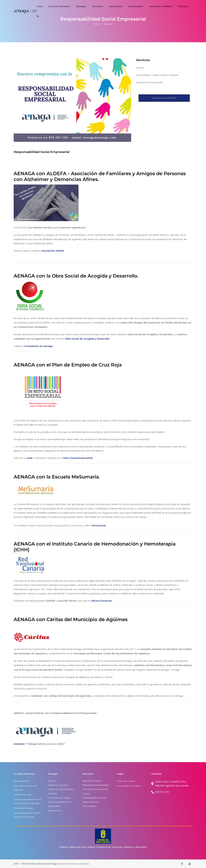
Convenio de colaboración (95, 789)
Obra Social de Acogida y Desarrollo (87, 339)
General (108, 24)
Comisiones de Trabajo (59, 798)
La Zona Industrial (59, 6)
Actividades (135, 6)
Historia (52, 781)
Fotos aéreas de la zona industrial (26, 788)
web (30, 458)
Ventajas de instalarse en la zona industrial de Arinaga (27, 801)
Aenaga (81, 6)
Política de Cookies (126, 781)
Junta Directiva (55, 810)
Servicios (97, 6)
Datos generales (22, 781)
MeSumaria (98, 525)
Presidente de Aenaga (39, 346)
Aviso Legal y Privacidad (129, 786)
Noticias (183, 6)
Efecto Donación (102, 601)
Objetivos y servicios (58, 785)
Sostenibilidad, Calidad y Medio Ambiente (157, 75)
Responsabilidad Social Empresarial (60, 804)
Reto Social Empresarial (78, 458)
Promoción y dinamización (61, 789)
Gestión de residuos (24, 808)
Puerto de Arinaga (23, 795)
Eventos (140, 68)
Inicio (40, 6)
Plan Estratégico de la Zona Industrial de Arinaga (27, 815)
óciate (21, 744)
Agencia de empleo (92, 781)
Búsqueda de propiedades (150, 82)
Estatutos (53, 794)
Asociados (115, 6)
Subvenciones (90, 806)
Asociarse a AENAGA (161, 6)
